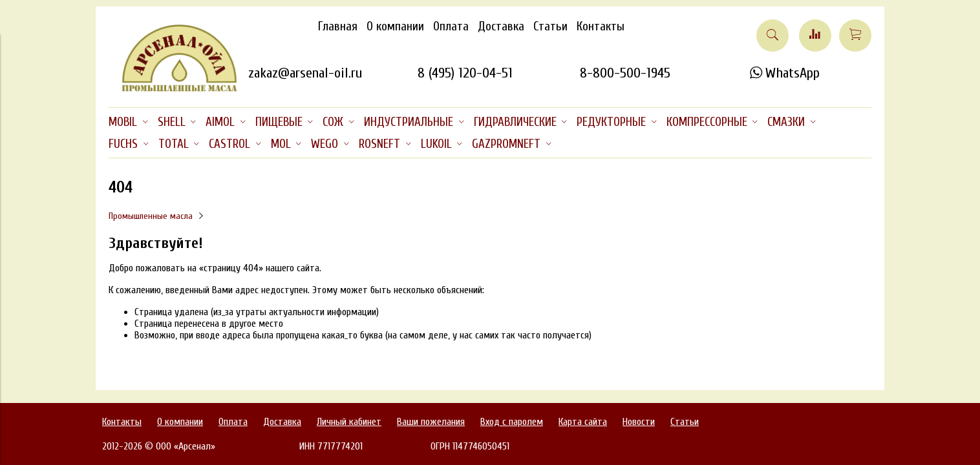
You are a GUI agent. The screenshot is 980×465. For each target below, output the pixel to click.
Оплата (451, 26)
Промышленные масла (151, 216)
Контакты (601, 26)
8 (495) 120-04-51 (465, 73)
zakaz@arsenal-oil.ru (305, 73)
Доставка (501, 26)
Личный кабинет (349, 422)
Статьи (550, 26)
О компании (395, 26)
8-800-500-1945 (625, 73)
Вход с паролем (512, 422)
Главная (338, 26)
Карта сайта (583, 422)
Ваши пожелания (431, 422)
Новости (639, 422)
